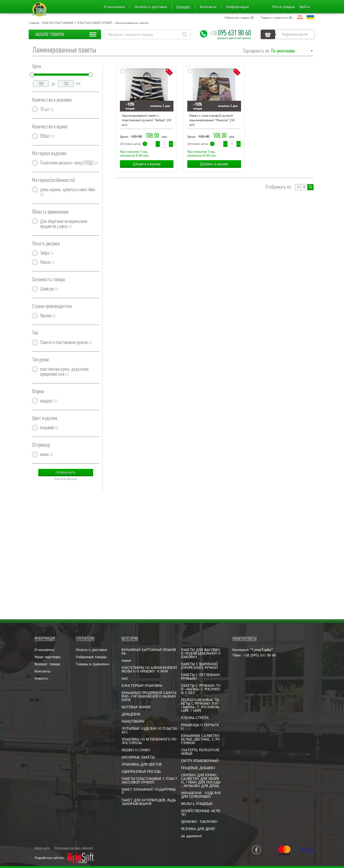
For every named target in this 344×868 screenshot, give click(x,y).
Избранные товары (91, 657)
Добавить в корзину (147, 164)
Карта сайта (42, 848)
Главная (34, 23)
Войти (305, 7)
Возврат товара (47, 664)
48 (304, 187)
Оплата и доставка (151, 7)
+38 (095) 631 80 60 (260, 655)
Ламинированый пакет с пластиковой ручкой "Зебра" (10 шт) (146, 120)
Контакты (208, 7)
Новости (41, 678)
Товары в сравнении (93, 664)
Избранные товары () (239, 18)
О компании (114, 7)
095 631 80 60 (230, 33)
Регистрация (284, 7)
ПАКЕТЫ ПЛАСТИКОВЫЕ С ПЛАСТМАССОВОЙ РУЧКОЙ (77, 23)
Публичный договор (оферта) (74, 848)
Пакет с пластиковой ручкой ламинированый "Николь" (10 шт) (212, 120)
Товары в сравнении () (276, 18)
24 (298, 187)
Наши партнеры (48, 657)
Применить (66, 473)
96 (310, 187)
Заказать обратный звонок (234, 38)
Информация (237, 7)
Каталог (183, 7)
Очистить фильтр (66, 479)
